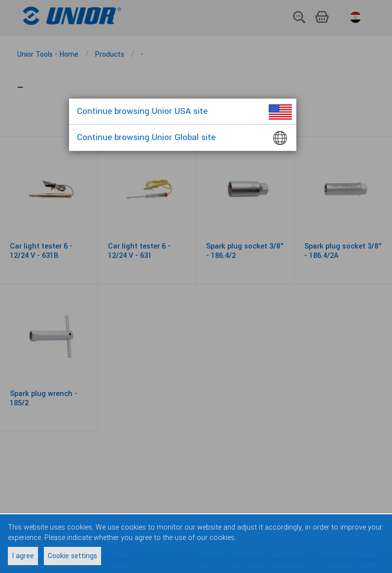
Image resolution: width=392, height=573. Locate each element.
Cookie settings (72, 556)
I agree (23, 556)
